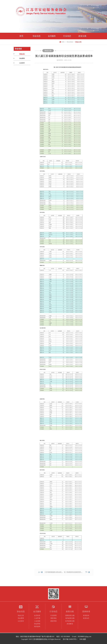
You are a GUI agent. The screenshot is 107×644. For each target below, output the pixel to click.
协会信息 (37, 36)
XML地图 (83, 639)
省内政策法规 (70, 618)
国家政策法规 (70, 615)
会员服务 (52, 36)
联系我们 (52, 43)
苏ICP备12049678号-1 (70, 639)
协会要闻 (22, 58)
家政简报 (53, 621)
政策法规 (82, 36)
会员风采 (37, 615)
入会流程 (37, 621)
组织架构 (37, 626)
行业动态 (67, 36)
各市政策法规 (70, 621)
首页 (21, 36)
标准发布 (86, 615)
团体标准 (21, 43)
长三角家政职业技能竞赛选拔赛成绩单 (77, 572)
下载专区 (37, 43)
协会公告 (22, 54)
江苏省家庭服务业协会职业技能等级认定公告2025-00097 (64, 572)
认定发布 (22, 63)
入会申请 (37, 618)
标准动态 (86, 618)
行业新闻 (53, 615)
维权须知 (53, 618)
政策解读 (70, 624)
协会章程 (37, 624)
